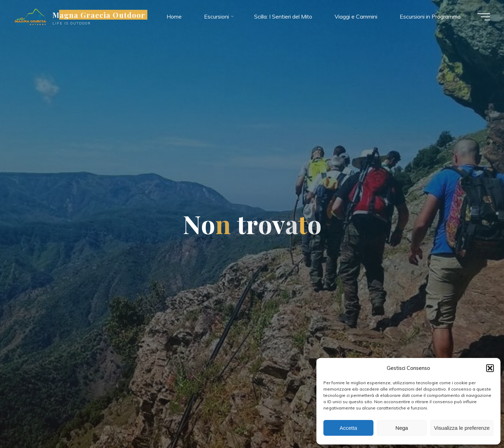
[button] (490, 368)
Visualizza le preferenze (462, 428)
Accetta (348, 428)
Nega (402, 428)
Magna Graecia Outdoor (99, 15)
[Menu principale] (484, 17)
